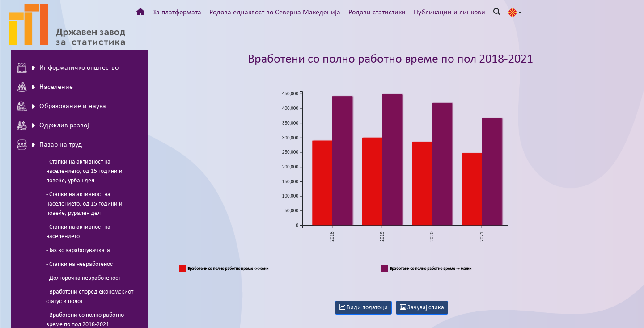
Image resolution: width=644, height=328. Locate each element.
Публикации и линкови (449, 13)
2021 (481, 236)
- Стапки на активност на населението (78, 232)
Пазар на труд (49, 145)
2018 (332, 236)
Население (45, 87)
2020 (432, 236)
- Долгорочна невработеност (83, 278)
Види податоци (363, 307)
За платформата (177, 13)
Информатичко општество (68, 68)
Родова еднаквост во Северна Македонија (275, 13)
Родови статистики (377, 13)
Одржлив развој (53, 126)
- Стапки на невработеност (80, 264)
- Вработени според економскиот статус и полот (90, 297)
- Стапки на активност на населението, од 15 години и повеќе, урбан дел (84, 171)
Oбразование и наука (61, 107)
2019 (382, 236)
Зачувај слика (422, 307)
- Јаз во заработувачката (78, 250)
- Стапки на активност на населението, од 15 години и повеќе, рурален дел (84, 204)
